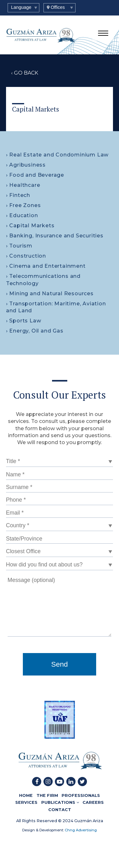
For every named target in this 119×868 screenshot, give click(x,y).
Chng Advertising (80, 830)
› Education (22, 215)
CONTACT (60, 810)
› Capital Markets (30, 226)
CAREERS (93, 802)
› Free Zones (23, 205)
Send (59, 664)
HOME (26, 795)
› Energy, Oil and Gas (35, 331)
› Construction (26, 256)
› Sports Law (24, 321)
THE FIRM (47, 795)
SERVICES (26, 802)
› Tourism (19, 246)
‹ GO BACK (25, 73)
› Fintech (18, 195)
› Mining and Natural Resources (50, 293)
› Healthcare (23, 185)
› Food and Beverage (35, 175)
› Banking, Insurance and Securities (55, 236)
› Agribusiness (26, 165)
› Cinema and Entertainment (46, 266)
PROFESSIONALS (81, 795)
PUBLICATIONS (60, 802)
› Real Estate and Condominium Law (57, 155)
